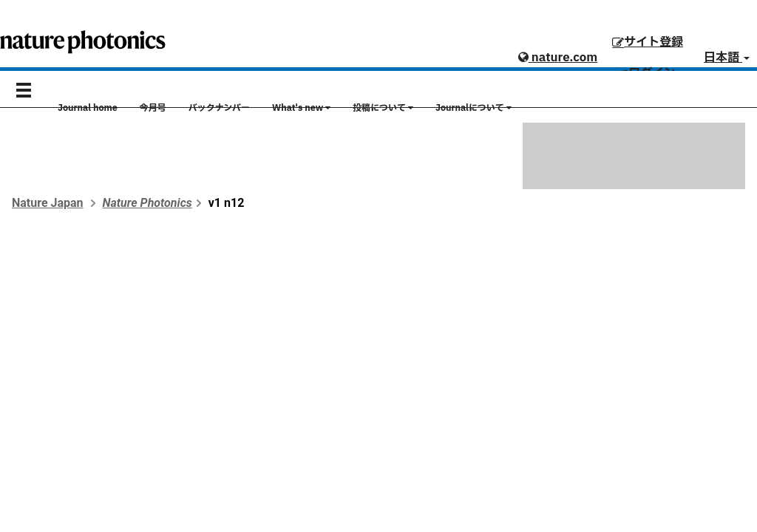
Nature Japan (48, 203)
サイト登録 (648, 42)
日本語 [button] (727, 58)
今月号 (153, 108)
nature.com (558, 58)
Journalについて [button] (473, 108)
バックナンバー (219, 108)
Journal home (88, 108)
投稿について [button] (383, 108)
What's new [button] (301, 108)
